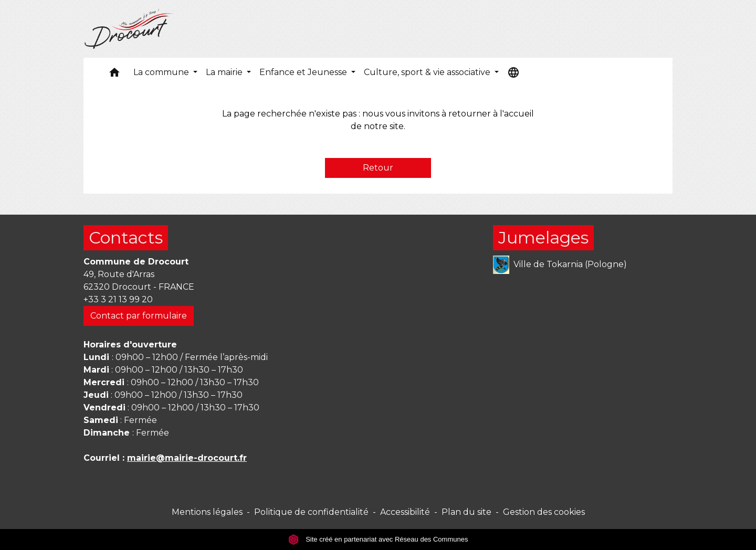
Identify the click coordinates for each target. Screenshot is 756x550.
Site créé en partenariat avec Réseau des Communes (378, 539)
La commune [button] (162, 72)
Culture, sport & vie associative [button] (428, 72)
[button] (114, 75)
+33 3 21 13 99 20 (118, 299)
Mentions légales (207, 512)
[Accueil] (129, 29)
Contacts (126, 237)
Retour (378, 168)
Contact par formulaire (139, 316)
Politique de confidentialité (311, 512)
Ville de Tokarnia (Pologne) (560, 265)
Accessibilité (405, 512)
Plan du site (466, 512)
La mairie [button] (225, 72)
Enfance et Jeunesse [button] (304, 72)
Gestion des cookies (544, 512)
